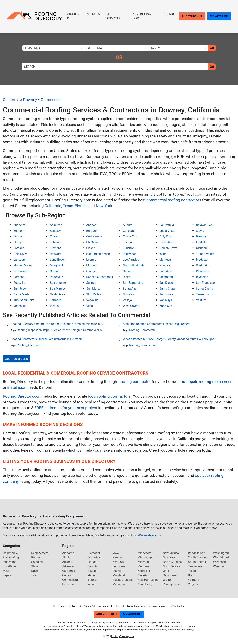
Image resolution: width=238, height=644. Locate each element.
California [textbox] (94, 48)
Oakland (201, 265)
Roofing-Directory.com (22, 396)
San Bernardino (133, 283)
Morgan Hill (57, 265)
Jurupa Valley (205, 254)
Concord (19, 236)
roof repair (188, 382)
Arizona (67, 562)
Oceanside (20, 271)
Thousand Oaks (24, 300)
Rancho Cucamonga (100, 277)
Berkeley (55, 231)
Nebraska (144, 571)
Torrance (56, 300)
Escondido (166, 242)
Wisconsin (220, 562)
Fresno (91, 248)
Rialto (127, 277)
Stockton (129, 294)
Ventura (201, 300)
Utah (191, 575)
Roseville (19, 283)
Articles (93, 14)
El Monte (56, 242)
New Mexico (171, 553)
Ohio (166, 571)
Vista (90, 306)
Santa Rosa (57, 294)
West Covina (131, 306)
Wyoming (219, 566)
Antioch (91, 225)
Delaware (68, 584)
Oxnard (128, 271)
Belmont (19, 231)
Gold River (20, 254)
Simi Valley (94, 294)
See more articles (16, 359)
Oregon (168, 580)
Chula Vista (167, 231)
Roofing (22, 330)
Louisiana (119, 566)
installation (17, 387)
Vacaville (92, 300)
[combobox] (53, 48)
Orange (91, 271)
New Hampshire (148, 580)
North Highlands (134, 265)
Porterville (56, 277)
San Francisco (205, 283)
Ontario (55, 271)
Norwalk (165, 265)
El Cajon (19, 242)
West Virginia (222, 557)
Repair (47, 330)
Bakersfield (167, 225)
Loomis (91, 260)
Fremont (55, 248)
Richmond (166, 277)
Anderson (56, 225)
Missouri (143, 562)
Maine (117, 571)
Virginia (193, 584)
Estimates (121, 606)
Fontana (19, 248)
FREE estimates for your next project (66, 408)
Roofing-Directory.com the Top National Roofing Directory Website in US (57, 324)
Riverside (202, 277)
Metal (7, 571)
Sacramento (58, 283)
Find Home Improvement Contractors (166, 606)
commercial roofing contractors (174, 200)
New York (104, 206)
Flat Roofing (11, 557)
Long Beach (58, 260)
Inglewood (130, 254)
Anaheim (19, 225)
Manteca (165, 260)
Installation (10, 566)
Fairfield (201, 242)
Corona (55, 236)
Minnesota (145, 553)
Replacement (61, 330)
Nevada (143, 575)
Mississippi (145, 557)
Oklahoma (170, 575)
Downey (30, 100)
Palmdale (166, 271)
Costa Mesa (94, 236)
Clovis (200, 231)
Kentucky (119, 562)
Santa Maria (21, 294)
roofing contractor (135, 382)
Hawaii (92, 571)
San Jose (20, 289)
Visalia (54, 306)
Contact (169, 14)
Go (212, 48)
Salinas (91, 283)
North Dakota (172, 566)
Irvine (163, 254)
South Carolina (198, 557)
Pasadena (203, 271)
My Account (219, 16)
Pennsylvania (172, 584)
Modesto (202, 260)
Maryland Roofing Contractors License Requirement (157, 324)
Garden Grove (168, 248)
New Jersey (145, 584)
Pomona (19, 277)
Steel (34, 571)
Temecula (202, 294)
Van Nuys (166, 300)
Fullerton (129, 248)
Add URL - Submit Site (85, 606)
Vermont (194, 580)
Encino (127, 242)
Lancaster (20, 260)
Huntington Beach (98, 254)
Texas (68, 206)
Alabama (68, 553)
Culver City (130, 236)
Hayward (56, 254)
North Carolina (172, 562)
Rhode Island (197, 553)
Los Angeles (131, 260)
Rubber (36, 557)
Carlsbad (129, 231)
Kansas (117, 557)
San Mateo (93, 289)
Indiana (92, 584)
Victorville (20, 306)
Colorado (68, 575)
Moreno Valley (23, 265)
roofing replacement (216, 382)
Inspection (35, 330)
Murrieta (92, 265)
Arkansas (68, 566)
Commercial (51, 100)
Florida (81, 206)
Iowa (116, 553)
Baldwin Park (205, 225)
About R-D (74, 16)
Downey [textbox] (154, 48)
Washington (221, 553)
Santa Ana (130, 289)
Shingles (76, 330)
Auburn (128, 225)
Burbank (92, 231)
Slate (103, 330)
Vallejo (127, 300)
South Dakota (197, 562)
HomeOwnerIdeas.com (146, 535)
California (11, 100)
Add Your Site (192, 16)
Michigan (119, 584)
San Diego (166, 283)
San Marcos (58, 289)
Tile (34, 575)
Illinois (92, 580)
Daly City (165, 236)
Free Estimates (113, 16)
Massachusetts (123, 580)
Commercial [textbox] (33, 48)
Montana (144, 566)
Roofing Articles (106, 606)
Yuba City (166, 306)
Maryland (119, 575)
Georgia (93, 566)
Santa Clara (167, 289)
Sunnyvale (166, 294)
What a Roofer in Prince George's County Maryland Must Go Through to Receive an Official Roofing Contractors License (170, 339)
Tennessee (195, 566)
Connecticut (70, 580)
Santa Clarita (205, 289)
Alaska (67, 557)
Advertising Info (142, 16)
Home (56, 606)
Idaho (91, 575)
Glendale (202, 248)
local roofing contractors (109, 396)
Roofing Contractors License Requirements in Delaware (47, 339)
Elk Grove (92, 242)
